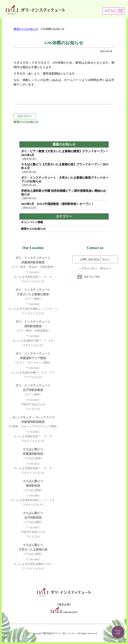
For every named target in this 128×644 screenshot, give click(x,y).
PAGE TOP (118, 632)
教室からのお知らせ (26, 29)
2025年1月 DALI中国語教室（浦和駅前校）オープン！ (57, 204)
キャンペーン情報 (32, 222)
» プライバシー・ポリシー (95, 269)
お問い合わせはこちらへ (95, 259)
